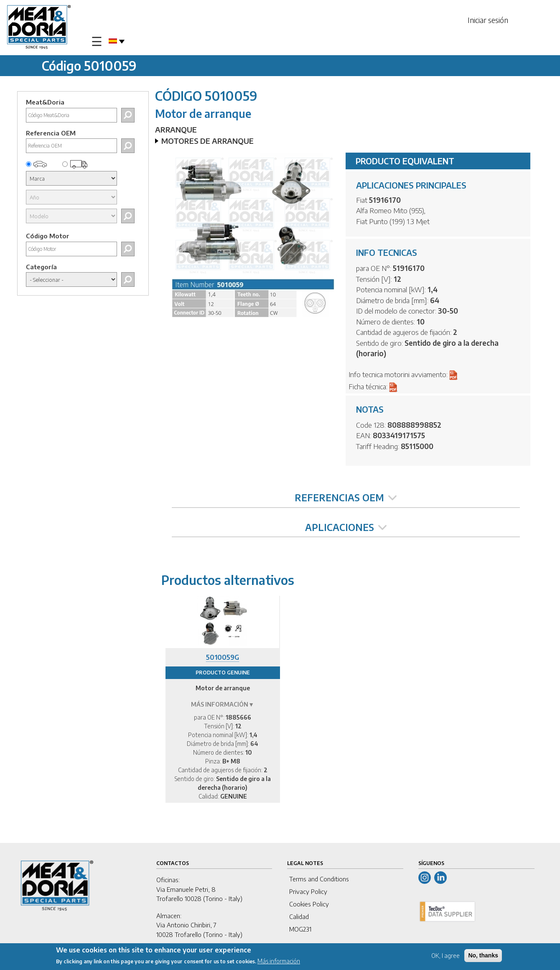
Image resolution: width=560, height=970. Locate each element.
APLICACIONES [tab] (346, 527)
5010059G (223, 657)
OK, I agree (445, 956)
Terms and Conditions (319, 879)
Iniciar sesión (488, 20)
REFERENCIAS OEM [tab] (346, 498)
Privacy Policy (308, 891)
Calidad (299, 916)
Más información (279, 961)
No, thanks (483, 955)
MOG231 (300, 929)
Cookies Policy (309, 904)
